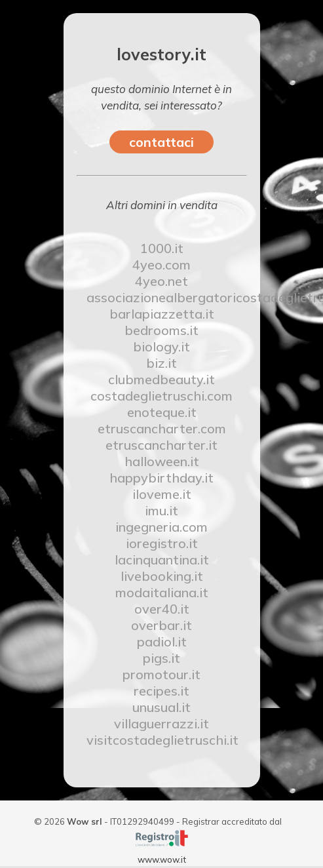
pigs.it (161, 658)
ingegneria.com (161, 527)
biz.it (161, 363)
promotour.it (161, 674)
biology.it (161, 346)
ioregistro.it (162, 543)
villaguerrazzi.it (161, 723)
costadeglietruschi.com (161, 396)
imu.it (161, 510)
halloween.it (162, 461)
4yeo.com (161, 265)
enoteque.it (162, 412)
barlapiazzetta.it (162, 314)
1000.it (162, 248)
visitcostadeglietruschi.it (162, 740)
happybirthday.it (161, 478)
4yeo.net (161, 281)
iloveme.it (162, 494)
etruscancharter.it (161, 445)
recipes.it (161, 691)
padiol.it (162, 641)
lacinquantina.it (162, 560)
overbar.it (161, 625)
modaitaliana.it (162, 592)
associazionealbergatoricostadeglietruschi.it (162, 297)
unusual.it (161, 707)
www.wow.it (162, 859)
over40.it (162, 609)
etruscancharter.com (162, 428)
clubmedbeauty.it (161, 379)
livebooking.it (162, 576)
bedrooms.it (161, 330)
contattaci (161, 142)
